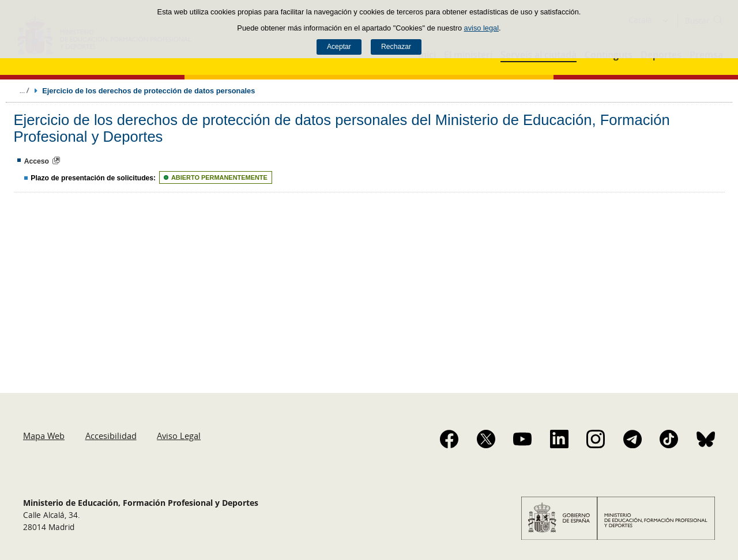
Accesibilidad (111, 436)
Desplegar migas (24, 90)
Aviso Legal (179, 436)
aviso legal (481, 28)
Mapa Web (44, 436)
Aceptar (339, 47)
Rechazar (396, 47)
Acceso (37, 161)
